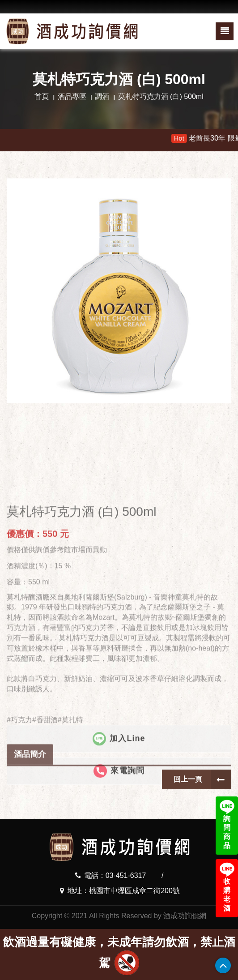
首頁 (42, 96)
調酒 (102, 96)
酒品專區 (72, 96)
